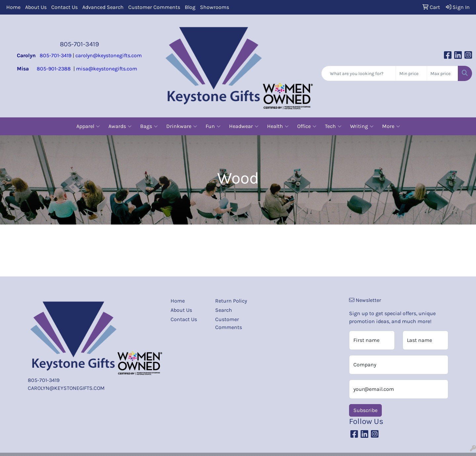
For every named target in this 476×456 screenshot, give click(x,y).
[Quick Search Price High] (442, 73)
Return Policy (231, 301)
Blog (190, 7)
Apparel (88, 126)
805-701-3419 (79, 44)
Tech (333, 126)
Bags (149, 126)
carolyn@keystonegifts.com (109, 55)
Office (307, 126)
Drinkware (182, 126)
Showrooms (215, 7)
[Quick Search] (359, 73)
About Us (36, 7)
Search (224, 310)
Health (278, 126)
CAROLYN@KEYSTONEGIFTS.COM (66, 388)
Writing (362, 126)
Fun (213, 126)
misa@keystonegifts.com (107, 69)
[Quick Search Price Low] (411, 73)
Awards (120, 126)
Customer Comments (154, 7)
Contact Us (64, 7)
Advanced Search (103, 7)
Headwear (244, 126)
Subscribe (365, 410)
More (391, 126)
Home (13, 7)
